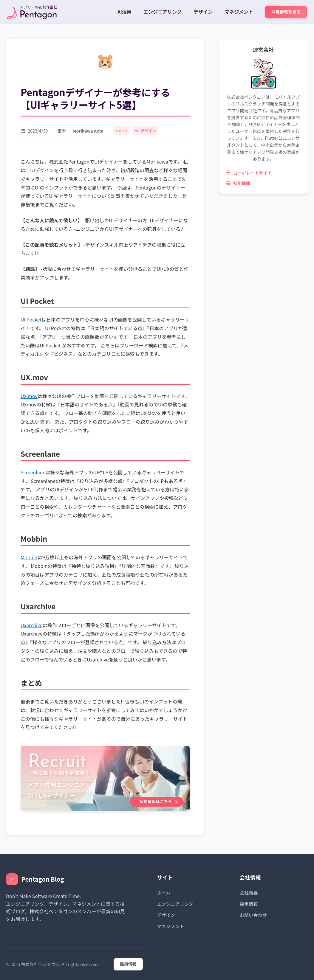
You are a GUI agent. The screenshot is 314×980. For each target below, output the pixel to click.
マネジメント (239, 12)
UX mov (29, 396)
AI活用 (124, 12)
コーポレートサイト (249, 173)
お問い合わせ (253, 915)
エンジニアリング (163, 12)
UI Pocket (31, 319)
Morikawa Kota (88, 131)
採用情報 (238, 183)
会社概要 (249, 892)
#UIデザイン (145, 131)
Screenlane (33, 472)
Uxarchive (31, 625)
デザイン (203, 12)
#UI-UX (122, 131)
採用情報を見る (286, 12)
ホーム (164, 892)
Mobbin (29, 557)
